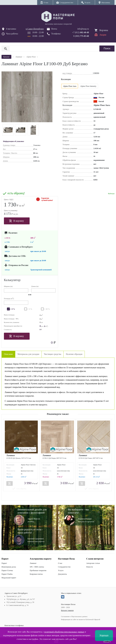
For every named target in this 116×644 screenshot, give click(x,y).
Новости (90, 567)
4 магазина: (11, 29)
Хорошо (104, 635)
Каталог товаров (67, 610)
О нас (60, 563)
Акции (103, 35)
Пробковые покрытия (38, 570)
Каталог (6, 57)
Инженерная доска (9, 567)
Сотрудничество (64, 567)
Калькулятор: (12, 280)
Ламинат (33, 563)
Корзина (104, 30)
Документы (62, 574)
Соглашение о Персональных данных (74, 616)
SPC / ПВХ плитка (37, 567)
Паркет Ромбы (7, 574)
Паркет (4, 563)
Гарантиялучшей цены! (47, 199)
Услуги (61, 570)
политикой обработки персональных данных (64, 632)
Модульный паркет (9, 578)
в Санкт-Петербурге (35, 29)
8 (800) (81, 36)
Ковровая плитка (36, 574)
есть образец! (16, 193)
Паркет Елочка (7, 570)
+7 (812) (81, 32)
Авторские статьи (93, 563)
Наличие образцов (74, 354)
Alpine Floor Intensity (88, 86)
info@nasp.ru (83, 29)
